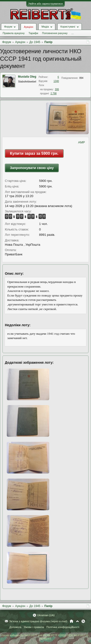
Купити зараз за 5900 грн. (34, 153)
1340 (56, 81)
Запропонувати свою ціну (32, 168)
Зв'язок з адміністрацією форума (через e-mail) (38, 621)
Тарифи (33, 33)
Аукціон (28, 27)
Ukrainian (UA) (46, 615)
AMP (82, 142)
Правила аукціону (14, 33)
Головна (71, 621)
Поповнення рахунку (55, 33)
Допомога (15, 627)
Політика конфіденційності (63, 627)
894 (81, 78)
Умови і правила (34, 627)
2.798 (54, 93)
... (72, 33)
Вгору (77, 621)
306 (57, 89)
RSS (83, 621)
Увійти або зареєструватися (46, 4)
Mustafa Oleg (27, 77)
